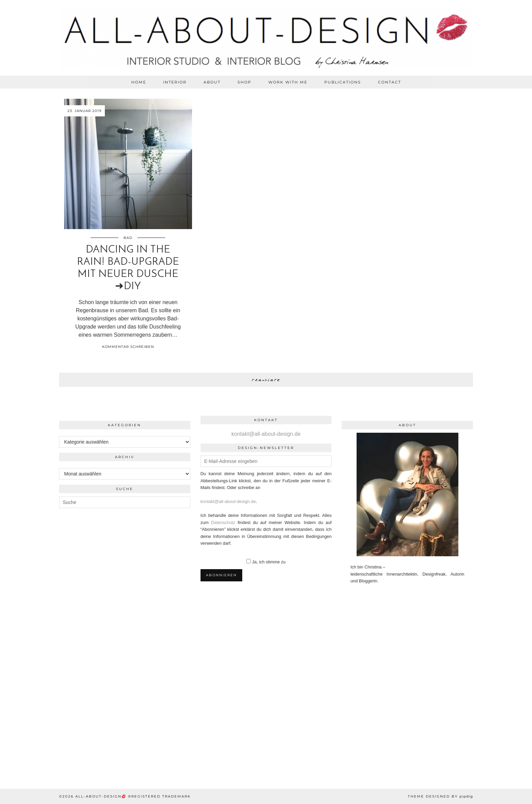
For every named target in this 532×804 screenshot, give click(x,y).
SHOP (244, 82)
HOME (139, 82)
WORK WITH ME (288, 82)
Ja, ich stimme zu (269, 562)
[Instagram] (44, 656)
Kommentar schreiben (128, 347)
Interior (175, 82)
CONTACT (389, 82)
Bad (128, 238)
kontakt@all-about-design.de (266, 434)
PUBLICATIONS (343, 82)
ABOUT (212, 82)
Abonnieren (221, 575)
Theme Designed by (440, 796)
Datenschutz (223, 522)
